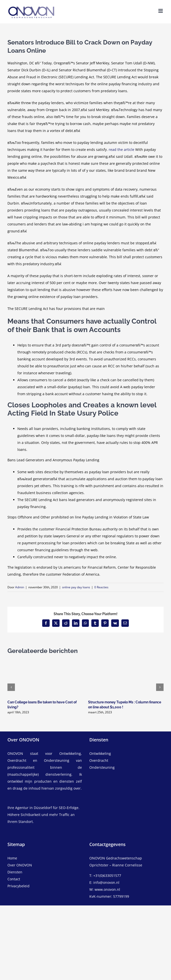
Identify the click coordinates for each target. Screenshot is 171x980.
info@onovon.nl (106, 882)
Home (12, 858)
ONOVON (15, 753)
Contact (14, 879)
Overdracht (99, 760)
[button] (11, 687)
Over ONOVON (20, 865)
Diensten (15, 872)
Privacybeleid (18, 886)
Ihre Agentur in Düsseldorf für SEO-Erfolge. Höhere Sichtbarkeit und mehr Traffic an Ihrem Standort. (43, 815)
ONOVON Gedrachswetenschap (116, 858)
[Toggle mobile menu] (161, 11)
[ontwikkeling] (127, 754)
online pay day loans (76, 587)
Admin (20, 587)
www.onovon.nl (107, 889)
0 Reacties (101, 587)
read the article (121, 149)
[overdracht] (127, 764)
